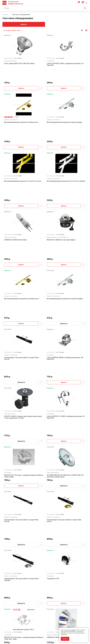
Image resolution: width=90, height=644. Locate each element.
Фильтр (24, 24)
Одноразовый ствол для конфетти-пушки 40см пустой (21, 281)
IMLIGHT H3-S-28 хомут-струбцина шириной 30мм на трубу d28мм (24, 370)
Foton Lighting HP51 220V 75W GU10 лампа (19, 63)
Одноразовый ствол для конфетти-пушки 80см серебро (64, 549)
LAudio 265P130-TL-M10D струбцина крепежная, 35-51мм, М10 (66, 326)
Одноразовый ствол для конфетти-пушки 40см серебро (21, 460)
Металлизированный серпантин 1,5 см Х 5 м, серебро (66, 151)
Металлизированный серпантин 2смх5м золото (21, 108)
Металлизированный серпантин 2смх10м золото (22, 237)
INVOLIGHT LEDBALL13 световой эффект (61, 194)
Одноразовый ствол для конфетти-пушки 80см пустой (21, 415)
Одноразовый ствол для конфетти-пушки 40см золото (64, 415)
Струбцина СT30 (53, 459)
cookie (73, 630)
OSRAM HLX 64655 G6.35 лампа (15, 194)
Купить (21, 74)
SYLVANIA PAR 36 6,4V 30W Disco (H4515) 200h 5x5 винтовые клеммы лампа (65, 370)
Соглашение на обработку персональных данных (18, 636)
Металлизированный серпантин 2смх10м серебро (65, 237)
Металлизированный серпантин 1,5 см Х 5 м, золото (23, 151)
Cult (28, 640)
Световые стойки (10, 322)
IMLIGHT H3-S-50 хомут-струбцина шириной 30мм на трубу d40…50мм (24, 504)
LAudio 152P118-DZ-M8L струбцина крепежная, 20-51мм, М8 (65, 64)
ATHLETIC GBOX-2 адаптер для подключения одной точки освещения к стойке (23, 326)
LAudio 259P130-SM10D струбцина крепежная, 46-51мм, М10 (65, 281)
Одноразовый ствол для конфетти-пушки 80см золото (21, 549)
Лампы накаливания (10, 61)
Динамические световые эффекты (58, 192)
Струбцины (50, 61)
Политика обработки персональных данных (16, 634)
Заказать (64, 246)
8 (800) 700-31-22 (16, 4)
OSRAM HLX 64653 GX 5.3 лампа (58, 503)
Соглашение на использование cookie (14, 637)
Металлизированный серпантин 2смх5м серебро (65, 108)
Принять (65, 639)
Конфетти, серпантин (11, 106)
